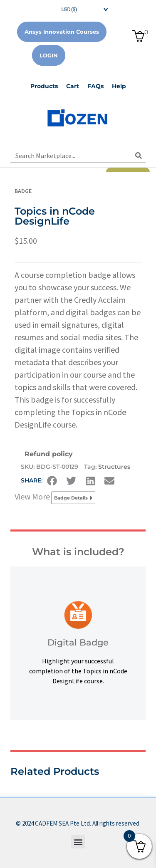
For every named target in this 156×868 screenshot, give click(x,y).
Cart (73, 86)
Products (44, 86)
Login (49, 55)
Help (119, 86)
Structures (114, 467)
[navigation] (78, 9)
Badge (23, 191)
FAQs (95, 86)
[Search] (138, 156)
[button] (52, 481)
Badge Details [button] (73, 498)
